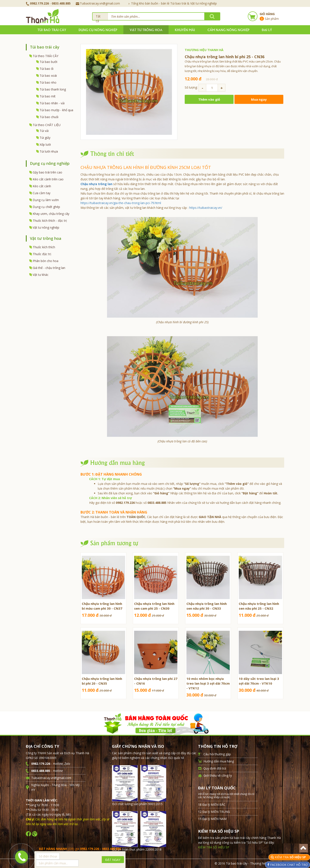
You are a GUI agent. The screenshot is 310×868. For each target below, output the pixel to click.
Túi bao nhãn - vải (52, 103)
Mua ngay (259, 99)
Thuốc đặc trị (42, 254)
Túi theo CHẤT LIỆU (47, 125)
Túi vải (44, 131)
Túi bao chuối (49, 117)
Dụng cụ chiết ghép (46, 207)
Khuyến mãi (185, 30)
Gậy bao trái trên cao (47, 172)
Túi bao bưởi (48, 62)
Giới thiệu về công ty (218, 775)
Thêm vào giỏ (209, 99)
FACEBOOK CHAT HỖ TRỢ (288, 865)
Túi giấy (45, 138)
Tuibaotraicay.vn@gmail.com (98, 3)
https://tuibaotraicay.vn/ (206, 208)
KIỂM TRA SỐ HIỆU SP (214, 847)
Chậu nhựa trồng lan (96, 184)
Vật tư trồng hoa (146, 30)
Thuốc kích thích (44, 247)
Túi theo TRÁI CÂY (46, 56)
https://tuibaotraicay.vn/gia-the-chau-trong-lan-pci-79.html (121, 203)
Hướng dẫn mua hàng (219, 761)
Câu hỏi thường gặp (217, 754)
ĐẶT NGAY (113, 860)
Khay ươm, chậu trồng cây (51, 214)
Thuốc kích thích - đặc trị (50, 221)
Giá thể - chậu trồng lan (49, 268)
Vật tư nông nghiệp (46, 227)
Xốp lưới (45, 144)
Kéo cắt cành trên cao (48, 179)
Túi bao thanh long (53, 89)
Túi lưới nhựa (49, 151)
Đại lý (267, 30)
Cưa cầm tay (42, 193)
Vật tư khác (41, 275)
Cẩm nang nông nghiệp (228, 30)
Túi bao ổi (46, 69)
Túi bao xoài (48, 76)
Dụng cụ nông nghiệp (98, 30)
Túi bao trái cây (52, 30)
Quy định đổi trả (215, 768)
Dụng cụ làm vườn (46, 200)
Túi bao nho (48, 82)
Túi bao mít (48, 96)
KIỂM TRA (291, 857)
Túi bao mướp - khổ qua (56, 110)
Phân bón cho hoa (46, 261)
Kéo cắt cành (42, 186)
